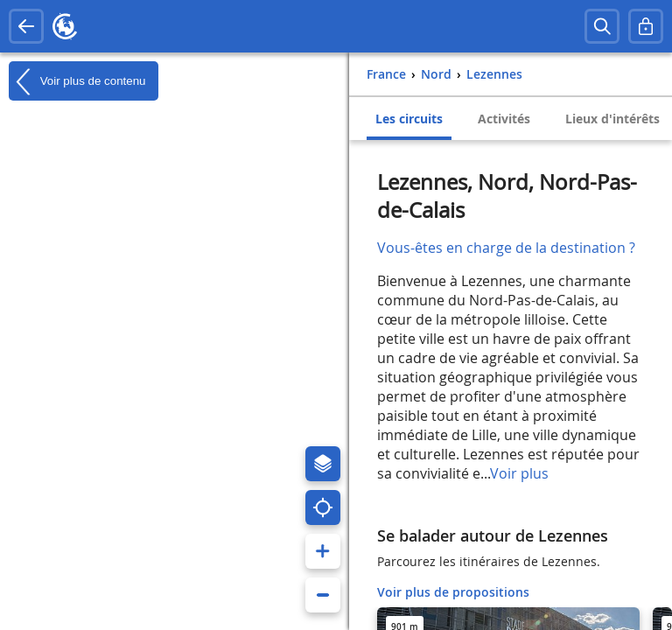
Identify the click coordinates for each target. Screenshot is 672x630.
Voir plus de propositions (453, 592)
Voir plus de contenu (77, 81)
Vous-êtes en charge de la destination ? (506, 248)
